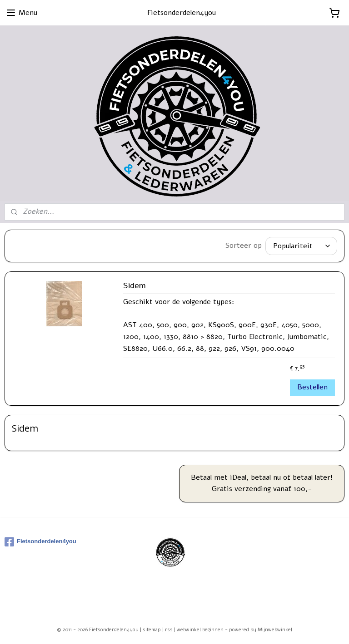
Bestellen (312, 385)
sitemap (152, 627)
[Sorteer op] (301, 245)
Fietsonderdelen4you (40, 540)
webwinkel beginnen (200, 627)
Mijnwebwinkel (275, 627)
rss (169, 627)
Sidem (135, 284)
